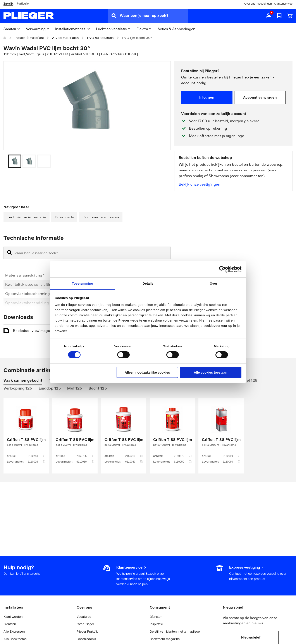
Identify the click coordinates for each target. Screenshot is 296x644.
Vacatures (84, 617)
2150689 (231, 456)
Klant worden (13, 617)
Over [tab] (214, 283)
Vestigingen (265, 4)
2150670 (183, 456)
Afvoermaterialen (65, 38)
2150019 (134, 456)
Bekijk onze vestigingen (200, 184)
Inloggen (207, 97)
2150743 (36, 456)
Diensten (10, 624)
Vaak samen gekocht (23, 380)
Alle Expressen (14, 631)
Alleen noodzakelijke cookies (147, 372)
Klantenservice (283, 4)
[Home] (5, 38)
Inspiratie (156, 624)
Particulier (23, 4)
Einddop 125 (50, 388)
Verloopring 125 (18, 388)
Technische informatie (27, 217)
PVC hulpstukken (100, 38)
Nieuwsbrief (251, 637)
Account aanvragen (260, 97)
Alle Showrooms (15, 639)
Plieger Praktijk (87, 631)
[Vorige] (162, 161)
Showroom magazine (165, 639)
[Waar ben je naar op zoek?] (154, 16)
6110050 (183, 462)
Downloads (64, 217)
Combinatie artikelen (101, 217)
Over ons (250, 4)
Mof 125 (75, 388)
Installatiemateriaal (29, 38)
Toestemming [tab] (83, 283)
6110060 (231, 462)
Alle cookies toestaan (211, 372)
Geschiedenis (86, 639)
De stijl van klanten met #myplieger (175, 631)
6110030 (85, 462)
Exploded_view (42, 330)
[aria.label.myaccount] (269, 16)
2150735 (85, 456)
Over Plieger (85, 624)
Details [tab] (148, 283)
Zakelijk (8, 4)
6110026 (36, 462)
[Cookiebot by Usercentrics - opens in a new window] (222, 269)
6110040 (134, 462)
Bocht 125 (98, 388)
